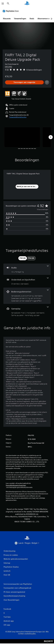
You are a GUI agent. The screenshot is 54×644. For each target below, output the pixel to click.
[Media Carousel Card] (22, 137)
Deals (32, 19)
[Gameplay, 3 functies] (27, 311)
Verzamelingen (20, 19)
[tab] (23, 258)
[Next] (51, 137)
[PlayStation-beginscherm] (27, 4)
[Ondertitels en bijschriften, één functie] (27, 281)
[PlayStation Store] (11, 11)
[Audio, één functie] (27, 269)
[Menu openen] (3, 4)
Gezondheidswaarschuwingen (16, 485)
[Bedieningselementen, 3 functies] (27, 296)
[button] (18, 117)
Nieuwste (7, 19)
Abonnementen (44, 19)
